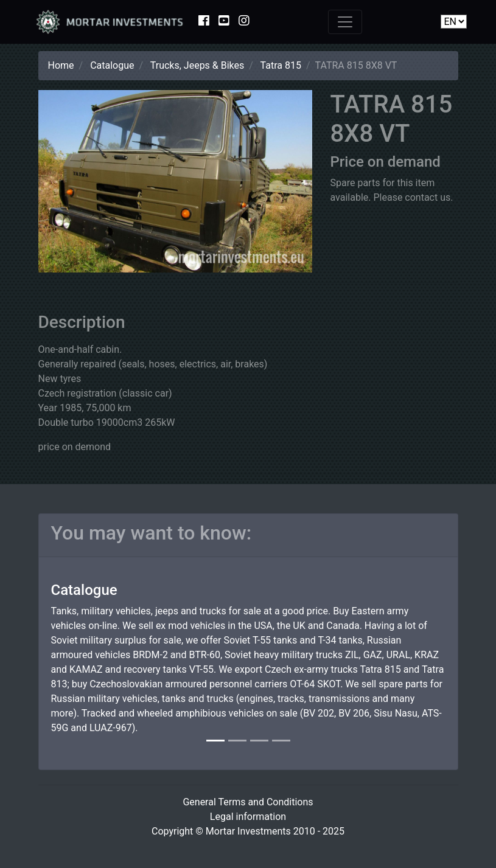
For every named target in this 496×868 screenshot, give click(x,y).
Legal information (248, 817)
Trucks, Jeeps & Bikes (197, 65)
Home (61, 65)
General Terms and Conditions (248, 802)
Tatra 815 (281, 65)
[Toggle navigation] (345, 22)
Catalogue (112, 65)
